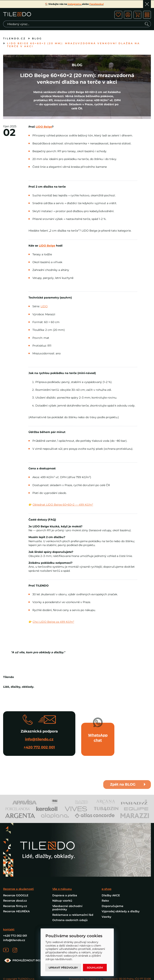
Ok (147, 4)
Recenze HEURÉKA (16, 911)
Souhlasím (95, 968)
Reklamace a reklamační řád (73, 915)
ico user (128, 15)
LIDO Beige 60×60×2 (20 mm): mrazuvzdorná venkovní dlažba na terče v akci (73, 45)
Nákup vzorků (62, 901)
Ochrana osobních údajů (70, 920)
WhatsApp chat (98, 738)
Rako (105, 901)
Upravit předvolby (63, 968)
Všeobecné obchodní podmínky (67, 908)
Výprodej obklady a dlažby (121, 911)
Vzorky (106, 917)
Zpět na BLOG (123, 784)
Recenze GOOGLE (16, 895)
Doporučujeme (113, 906)
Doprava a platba (65, 895)
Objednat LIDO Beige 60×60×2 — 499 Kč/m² (63, 505)
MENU (147, 15)
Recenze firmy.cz (15, 906)
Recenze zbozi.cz (15, 901)
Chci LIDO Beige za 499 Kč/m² (53, 622)
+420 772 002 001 (39, 747)
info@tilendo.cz (39, 739)
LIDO (44, 306)
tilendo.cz (14, 38)
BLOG (37, 38)
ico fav (118, 15)
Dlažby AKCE (111, 895)
